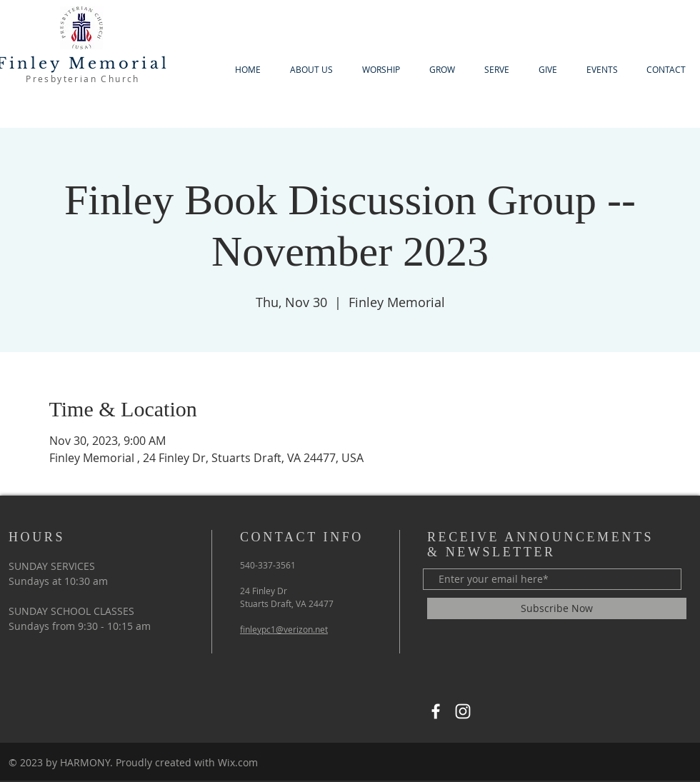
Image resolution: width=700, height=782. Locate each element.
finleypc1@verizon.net (284, 629)
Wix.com (238, 762)
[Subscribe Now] (557, 608)
